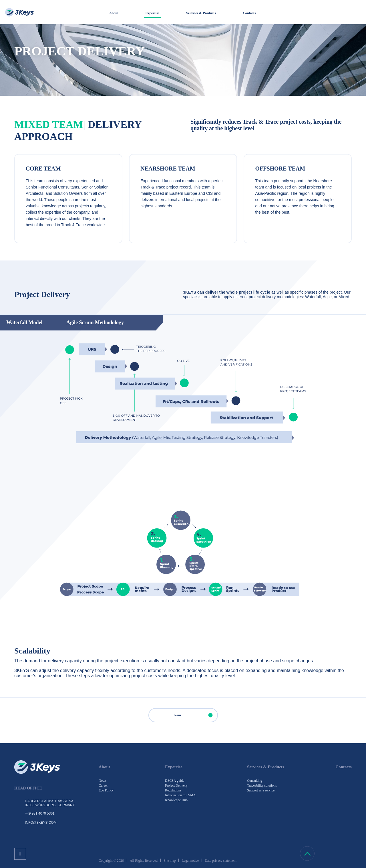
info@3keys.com (41, 823)
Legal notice (190, 861)
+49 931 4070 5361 (40, 813)
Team (195, 715)
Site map (170, 861)
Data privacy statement (221, 861)
